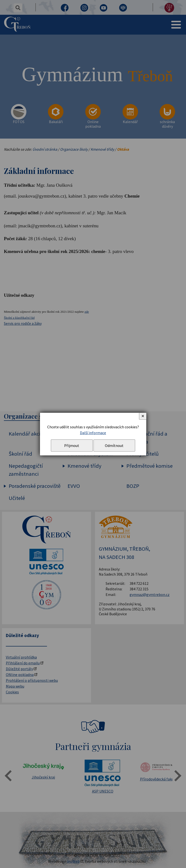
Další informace (93, 433)
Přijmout (72, 445)
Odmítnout (114, 445)
